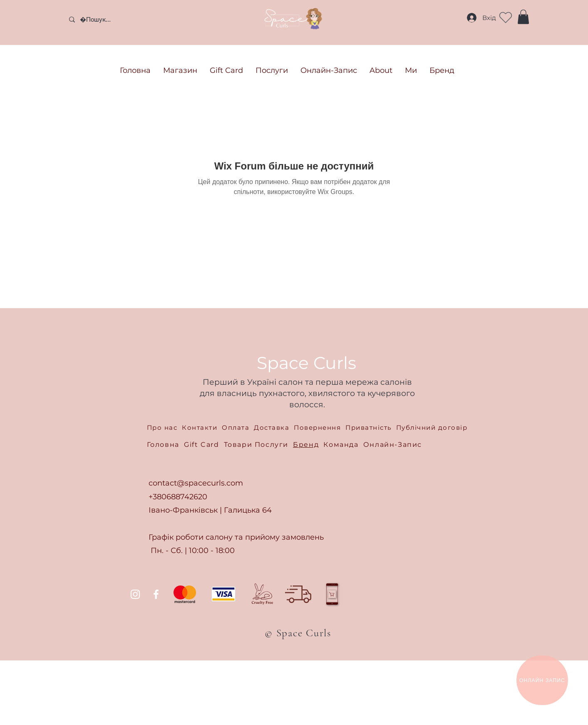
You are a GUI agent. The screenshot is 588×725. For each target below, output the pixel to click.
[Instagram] (135, 594)
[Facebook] (156, 594)
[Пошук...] (125, 19)
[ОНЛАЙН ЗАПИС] (542, 680)
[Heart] (506, 17)
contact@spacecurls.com (196, 483)
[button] (523, 17)
